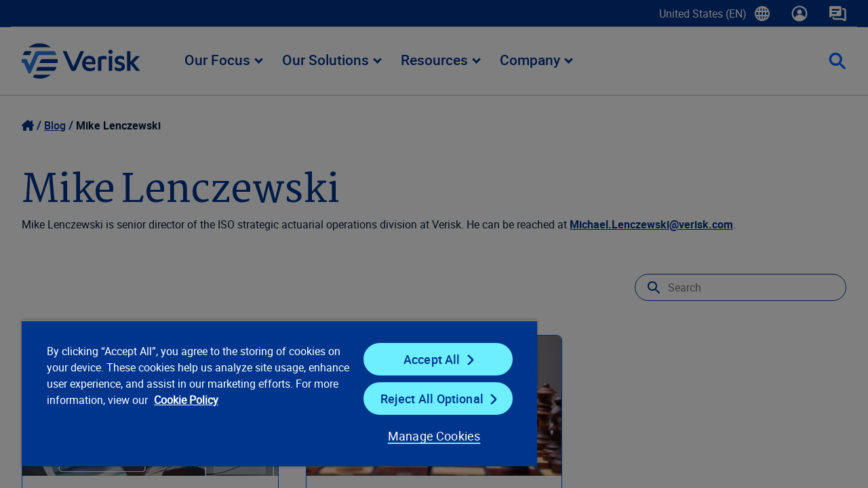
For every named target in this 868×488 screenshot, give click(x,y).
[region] (273, 393)
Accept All (423, 359)
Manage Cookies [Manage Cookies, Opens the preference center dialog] (423, 436)
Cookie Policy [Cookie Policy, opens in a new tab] (231, 400)
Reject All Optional (423, 399)
